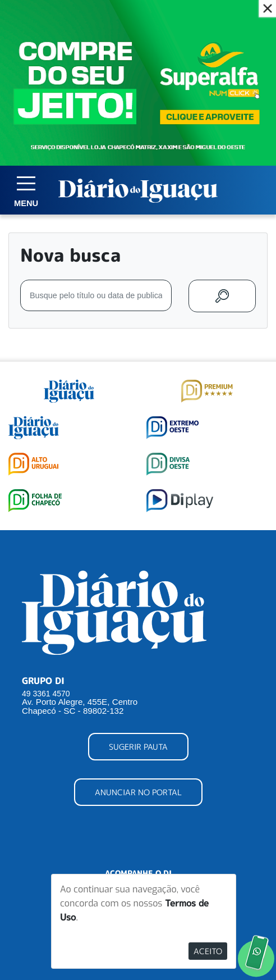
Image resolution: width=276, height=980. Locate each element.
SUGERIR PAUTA (138, 747)
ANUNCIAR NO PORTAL (138, 792)
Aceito (208, 951)
